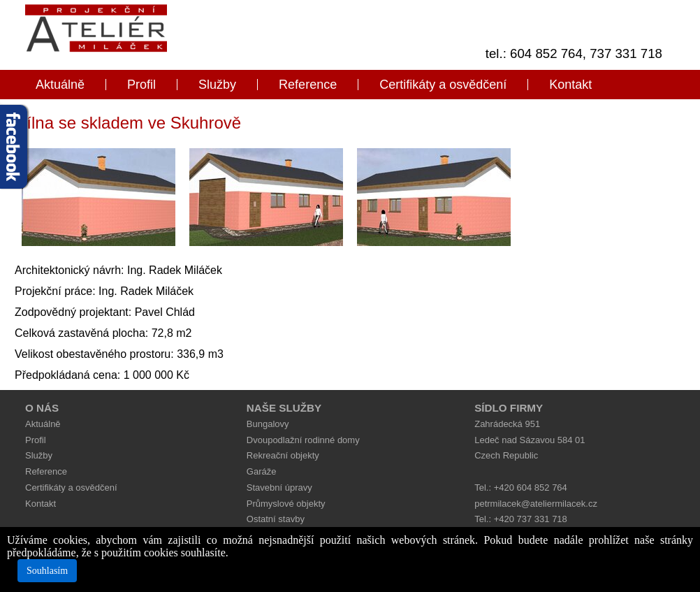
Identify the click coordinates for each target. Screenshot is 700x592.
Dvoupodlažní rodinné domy (303, 440)
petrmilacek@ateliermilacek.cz (536, 504)
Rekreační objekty (283, 455)
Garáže (262, 471)
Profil (141, 85)
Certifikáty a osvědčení (443, 85)
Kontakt (570, 85)
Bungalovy (268, 424)
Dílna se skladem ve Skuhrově (128, 123)
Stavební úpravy (279, 488)
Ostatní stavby (276, 519)
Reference (308, 85)
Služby (217, 85)
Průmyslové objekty (286, 504)
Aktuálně (60, 85)
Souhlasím (47, 571)
